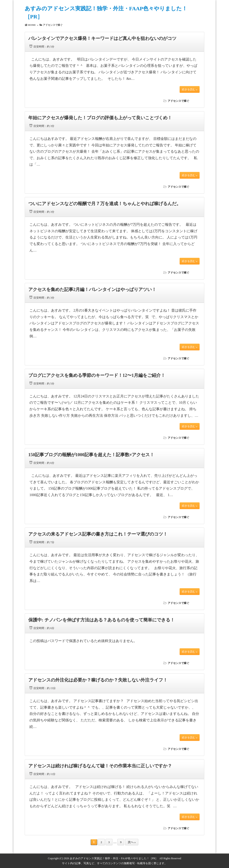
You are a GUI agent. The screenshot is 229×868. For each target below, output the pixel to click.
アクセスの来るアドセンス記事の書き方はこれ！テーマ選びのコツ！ (98, 534)
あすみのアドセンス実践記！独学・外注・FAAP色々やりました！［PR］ (114, 858)
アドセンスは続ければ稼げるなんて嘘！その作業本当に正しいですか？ (100, 766)
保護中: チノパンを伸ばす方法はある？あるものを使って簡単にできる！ (101, 620)
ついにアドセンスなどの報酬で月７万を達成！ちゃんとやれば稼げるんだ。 (105, 204)
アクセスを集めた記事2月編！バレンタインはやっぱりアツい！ (92, 289)
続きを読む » (190, 89)
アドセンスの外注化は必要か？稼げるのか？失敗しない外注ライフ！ (98, 680)
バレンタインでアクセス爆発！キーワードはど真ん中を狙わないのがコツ (102, 38)
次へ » (132, 842)
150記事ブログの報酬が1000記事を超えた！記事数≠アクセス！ (91, 455)
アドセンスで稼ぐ (178, 101)
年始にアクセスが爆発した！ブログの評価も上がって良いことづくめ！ (100, 118)
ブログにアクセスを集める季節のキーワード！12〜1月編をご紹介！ (97, 375)
